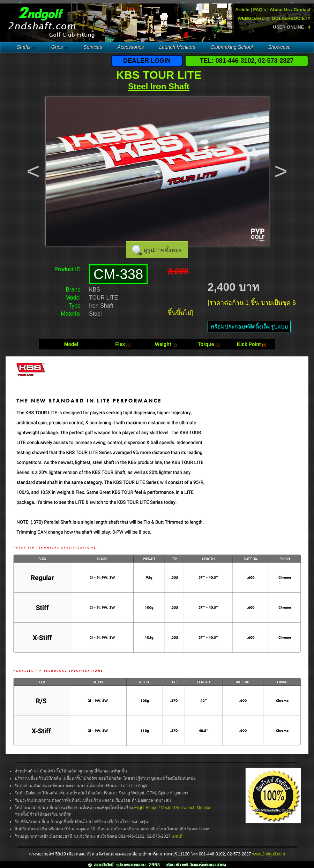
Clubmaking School (232, 47)
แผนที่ (177, 836)
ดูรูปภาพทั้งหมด (163, 250)
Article (242, 10)
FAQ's (260, 10)
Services (93, 47)
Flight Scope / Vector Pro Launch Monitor (173, 808)
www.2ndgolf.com (269, 854)
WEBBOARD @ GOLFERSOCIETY (274, 18)
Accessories (131, 47)
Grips (57, 47)
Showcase (279, 47)
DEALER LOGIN (147, 61)
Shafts (24, 47)
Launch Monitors (177, 47)
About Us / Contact (290, 10)
